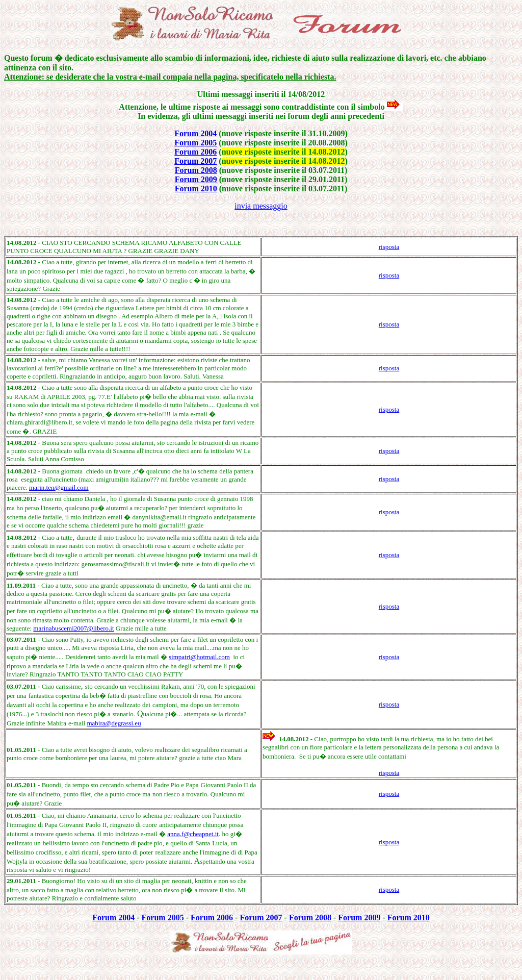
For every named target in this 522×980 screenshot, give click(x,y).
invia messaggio (261, 206)
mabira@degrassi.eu (114, 723)
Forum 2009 (196, 179)
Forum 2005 (195, 143)
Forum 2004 (195, 133)
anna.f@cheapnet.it (193, 834)
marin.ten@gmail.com (59, 487)
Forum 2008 (196, 170)
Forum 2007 (195, 161)
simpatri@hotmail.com (199, 657)
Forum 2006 (195, 152)
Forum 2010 (196, 189)
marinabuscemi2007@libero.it (73, 628)
